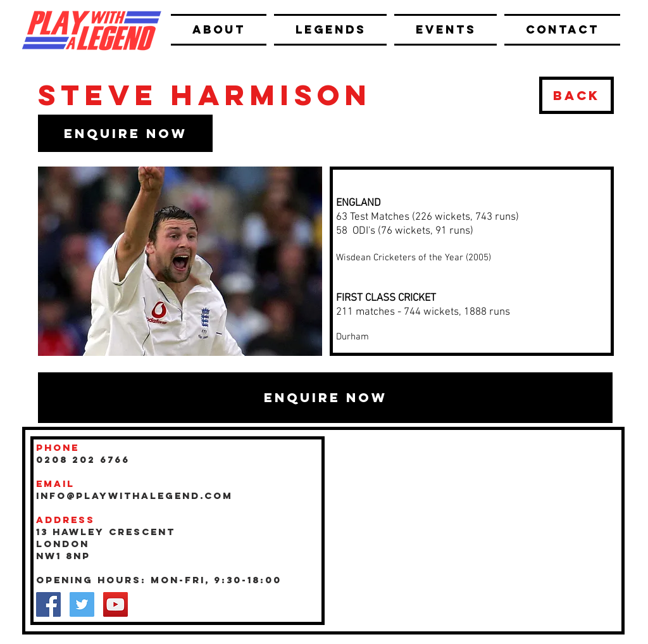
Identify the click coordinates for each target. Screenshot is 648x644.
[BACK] (576, 95)
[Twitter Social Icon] (82, 604)
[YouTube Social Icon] (115, 604)
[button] (125, 133)
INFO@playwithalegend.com (134, 496)
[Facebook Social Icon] (48, 604)
